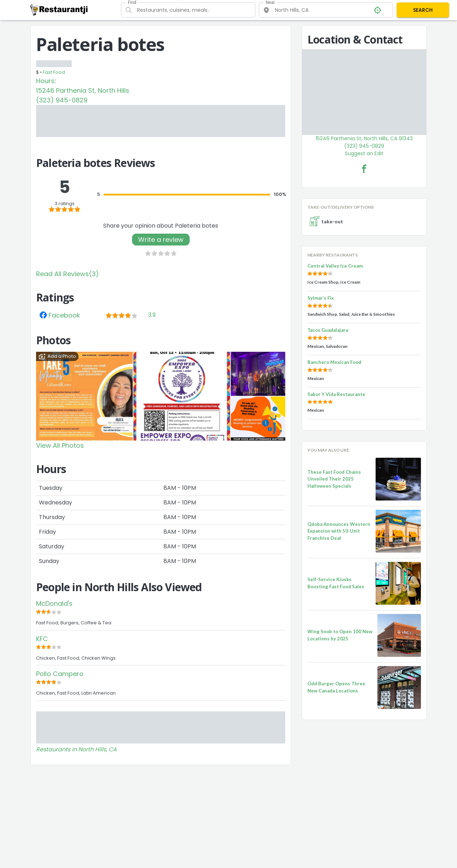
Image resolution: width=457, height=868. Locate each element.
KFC (42, 639)
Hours (45, 81)
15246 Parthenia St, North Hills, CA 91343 (364, 138)
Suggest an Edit (364, 153)
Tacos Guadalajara (328, 330)
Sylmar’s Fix (321, 298)
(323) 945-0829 (62, 100)
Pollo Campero (60, 674)
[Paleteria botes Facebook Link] (364, 169)
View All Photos (60, 445)
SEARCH (423, 10)
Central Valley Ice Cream (335, 266)
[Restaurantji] (59, 10)
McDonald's (54, 603)
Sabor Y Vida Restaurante (336, 394)
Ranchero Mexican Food (334, 362)
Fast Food (54, 72)
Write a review (161, 240)
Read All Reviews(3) (67, 274)
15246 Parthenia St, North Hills (83, 90)
